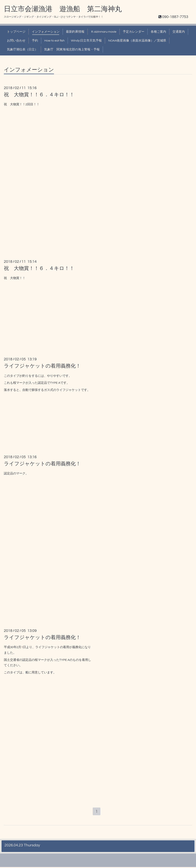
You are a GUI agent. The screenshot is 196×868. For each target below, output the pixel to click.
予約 (35, 41)
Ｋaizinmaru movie (104, 32)
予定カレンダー (134, 32)
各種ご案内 (158, 32)
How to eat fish (54, 41)
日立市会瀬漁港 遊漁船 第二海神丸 (63, 9)
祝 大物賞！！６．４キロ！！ (39, 95)
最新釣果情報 (75, 32)
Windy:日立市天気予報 (86, 41)
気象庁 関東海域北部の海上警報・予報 (72, 49)
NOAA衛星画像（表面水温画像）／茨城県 (137, 41)
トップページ (16, 32)
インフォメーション (46, 32)
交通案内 (179, 32)
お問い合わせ (16, 41)
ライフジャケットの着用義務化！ (42, 366)
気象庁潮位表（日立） (22, 49)
